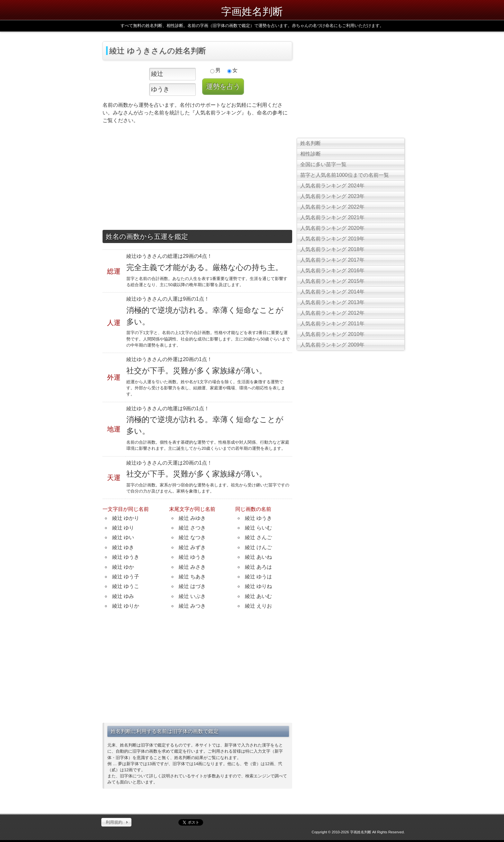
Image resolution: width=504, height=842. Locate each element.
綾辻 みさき (192, 567)
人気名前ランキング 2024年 (332, 186)
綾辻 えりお (258, 606)
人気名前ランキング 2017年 (332, 260)
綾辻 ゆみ (123, 596)
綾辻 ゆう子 (126, 577)
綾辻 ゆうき (126, 557)
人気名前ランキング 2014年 (332, 292)
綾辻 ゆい (123, 537)
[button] (116, 822)
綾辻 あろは (258, 567)
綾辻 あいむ (258, 596)
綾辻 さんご (258, 537)
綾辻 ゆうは (258, 577)
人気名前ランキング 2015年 (332, 281)
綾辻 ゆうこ (126, 586)
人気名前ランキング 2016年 (332, 271)
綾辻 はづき (192, 586)
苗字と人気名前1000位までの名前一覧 (345, 175)
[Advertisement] (197, 178)
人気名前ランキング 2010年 (332, 334)
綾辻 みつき (192, 606)
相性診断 (310, 154)
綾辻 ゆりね (258, 586)
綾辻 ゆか (123, 567)
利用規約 (114, 822)
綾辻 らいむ (258, 528)
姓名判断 (310, 143)
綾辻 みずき (192, 547)
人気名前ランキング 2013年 (332, 302)
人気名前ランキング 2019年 (332, 239)
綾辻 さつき (192, 528)
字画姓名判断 (252, 12)
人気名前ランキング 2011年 (332, 324)
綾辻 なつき (192, 537)
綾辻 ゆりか (126, 606)
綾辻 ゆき (123, 547)
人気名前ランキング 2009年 (332, 345)
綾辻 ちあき (192, 577)
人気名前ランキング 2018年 (332, 249)
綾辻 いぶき (192, 596)
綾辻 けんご (258, 547)
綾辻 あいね (258, 557)
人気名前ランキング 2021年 (332, 217)
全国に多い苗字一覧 (323, 164)
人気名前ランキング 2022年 (332, 207)
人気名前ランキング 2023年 (332, 196)
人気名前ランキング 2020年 (332, 228)
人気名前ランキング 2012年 (332, 313)
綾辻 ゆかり (126, 518)
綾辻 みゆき (192, 518)
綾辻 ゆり (123, 528)
